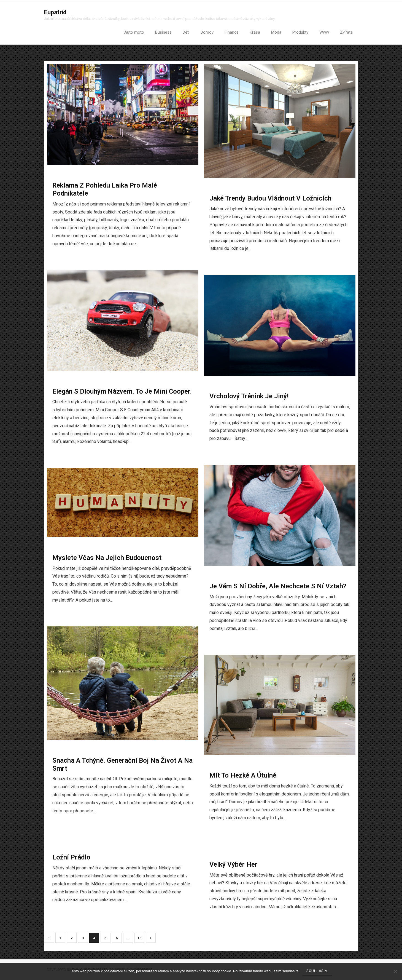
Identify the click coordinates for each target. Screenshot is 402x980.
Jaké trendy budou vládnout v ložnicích (270, 198)
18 (139, 938)
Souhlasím (317, 971)
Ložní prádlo (71, 858)
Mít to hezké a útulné (243, 775)
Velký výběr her (233, 864)
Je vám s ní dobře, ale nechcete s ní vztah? (278, 586)
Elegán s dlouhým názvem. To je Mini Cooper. (122, 391)
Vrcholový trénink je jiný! (249, 396)
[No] (395, 971)
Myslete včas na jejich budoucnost (107, 558)
